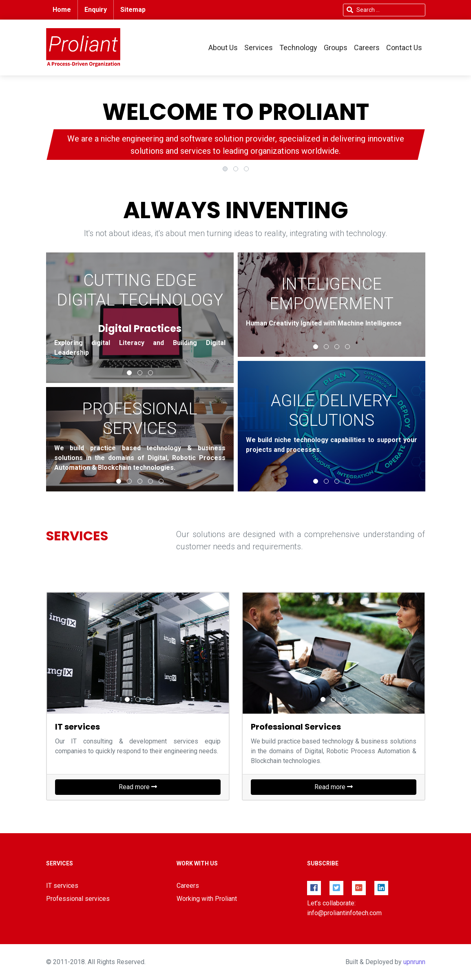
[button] (225, 169)
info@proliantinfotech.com (344, 913)
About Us (223, 48)
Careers (367, 48)
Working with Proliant (207, 899)
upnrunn (414, 962)
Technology (298, 48)
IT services (62, 886)
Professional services (78, 899)
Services (259, 48)
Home (62, 10)
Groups (336, 48)
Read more (138, 787)
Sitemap (133, 10)
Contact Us (404, 48)
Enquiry (96, 10)
